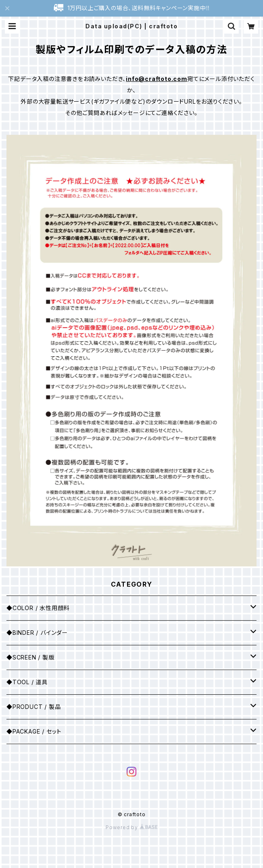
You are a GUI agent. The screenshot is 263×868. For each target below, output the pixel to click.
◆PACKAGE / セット (34, 731)
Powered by (131, 827)
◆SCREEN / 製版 (31, 657)
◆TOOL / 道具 (27, 682)
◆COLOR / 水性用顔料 (38, 608)
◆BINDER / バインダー (37, 633)
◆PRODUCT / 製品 (34, 707)
